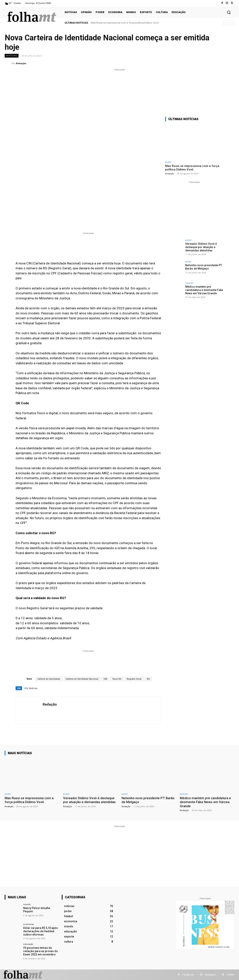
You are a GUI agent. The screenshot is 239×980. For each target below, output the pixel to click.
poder (168, 162)
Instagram (210, 975)
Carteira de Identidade (49, 679)
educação (28, 944)
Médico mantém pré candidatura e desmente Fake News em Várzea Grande (204, 290)
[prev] (226, 23)
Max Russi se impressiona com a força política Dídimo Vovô (125, 23)
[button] (229, 12)
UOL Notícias (31, 688)
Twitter (231, 975)
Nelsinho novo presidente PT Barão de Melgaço (204, 267)
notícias (12, 56)
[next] (232, 23)
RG (148, 679)
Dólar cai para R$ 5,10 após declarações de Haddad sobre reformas (41, 931)
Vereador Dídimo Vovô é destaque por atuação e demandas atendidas (201, 247)
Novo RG (117, 679)
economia (28, 924)
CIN (105, 679)
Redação (21, 63)
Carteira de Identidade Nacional (82, 679)
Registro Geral (134, 679)
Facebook (188, 975)
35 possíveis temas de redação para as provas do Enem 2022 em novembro (41, 951)
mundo (27, 904)
